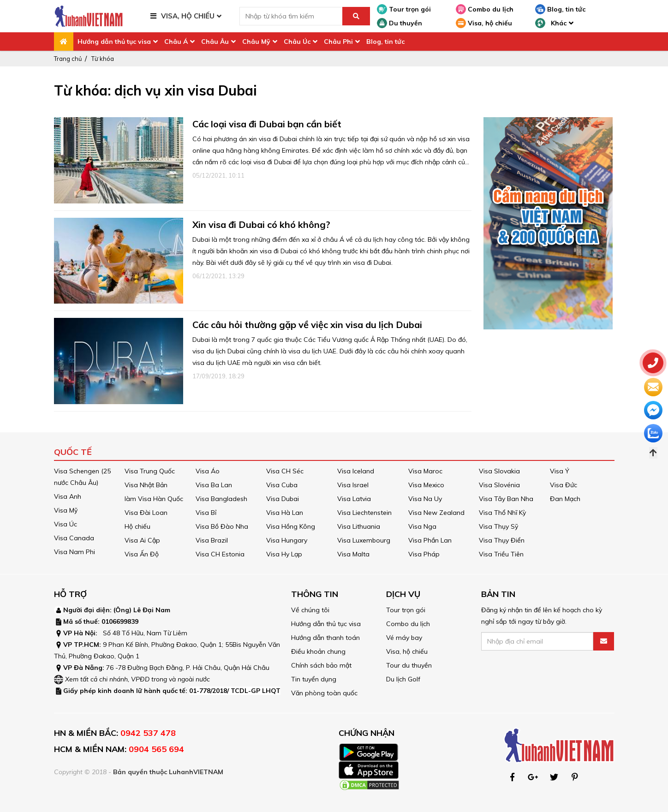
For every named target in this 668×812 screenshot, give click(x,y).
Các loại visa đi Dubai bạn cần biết (267, 124)
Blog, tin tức (560, 9)
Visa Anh (68, 496)
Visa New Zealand (436, 513)
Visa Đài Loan (146, 513)
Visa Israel (353, 485)
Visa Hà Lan (285, 513)
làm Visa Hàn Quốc (154, 499)
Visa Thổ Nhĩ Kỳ (502, 513)
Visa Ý (560, 471)
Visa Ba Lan (214, 485)
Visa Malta (353, 554)
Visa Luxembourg (364, 540)
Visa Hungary (287, 540)
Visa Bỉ (206, 513)
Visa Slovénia (499, 485)
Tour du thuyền (409, 665)
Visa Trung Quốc (150, 471)
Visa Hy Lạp (284, 554)
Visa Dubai (283, 499)
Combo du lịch (485, 9)
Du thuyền (400, 23)
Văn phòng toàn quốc (324, 693)
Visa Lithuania (359, 526)
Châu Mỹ (256, 42)
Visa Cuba (282, 485)
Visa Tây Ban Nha (506, 499)
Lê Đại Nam (152, 610)
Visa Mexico (426, 485)
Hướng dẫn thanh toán (325, 638)
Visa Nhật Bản (146, 485)
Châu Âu (215, 42)
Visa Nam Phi (75, 552)
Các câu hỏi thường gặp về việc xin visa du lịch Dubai (307, 325)
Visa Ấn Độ (142, 554)
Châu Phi (338, 42)
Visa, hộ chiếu (484, 23)
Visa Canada (74, 538)
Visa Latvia (354, 499)
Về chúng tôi (310, 610)
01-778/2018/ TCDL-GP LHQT (235, 691)
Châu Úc (297, 42)
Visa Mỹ (66, 510)
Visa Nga (422, 526)
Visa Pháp (424, 554)
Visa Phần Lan (430, 540)
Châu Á (176, 42)
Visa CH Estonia (220, 554)
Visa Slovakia (499, 471)
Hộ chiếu (137, 526)
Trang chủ (68, 59)
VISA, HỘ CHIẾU (188, 16)
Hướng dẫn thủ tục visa (114, 42)
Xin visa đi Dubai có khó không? (261, 224)
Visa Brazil (212, 540)
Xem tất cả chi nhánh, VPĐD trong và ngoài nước (137, 679)
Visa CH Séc (285, 471)
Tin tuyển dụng (314, 679)
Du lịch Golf (403, 679)
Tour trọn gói (404, 9)
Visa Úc (66, 524)
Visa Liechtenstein (364, 513)
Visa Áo (208, 471)
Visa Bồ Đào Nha (222, 526)
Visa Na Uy (425, 499)
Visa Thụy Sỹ (498, 526)
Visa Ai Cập (142, 540)
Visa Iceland (356, 471)
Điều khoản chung (318, 651)
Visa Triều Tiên (501, 554)
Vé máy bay (404, 638)
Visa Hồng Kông (291, 526)
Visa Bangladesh (221, 499)
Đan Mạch (565, 499)
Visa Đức (564, 485)
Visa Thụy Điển (502, 540)
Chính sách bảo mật (321, 665)
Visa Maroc (425, 471)
